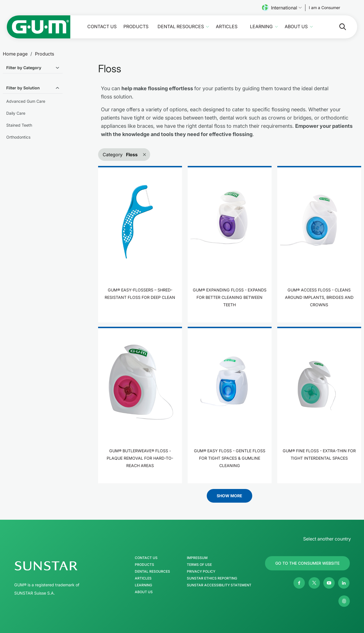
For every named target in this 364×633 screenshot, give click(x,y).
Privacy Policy (201, 572)
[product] (140, 244)
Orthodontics (18, 137)
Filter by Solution (23, 88)
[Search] (338, 27)
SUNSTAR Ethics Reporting (212, 578)
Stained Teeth (19, 125)
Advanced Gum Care (26, 101)
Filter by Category (24, 68)
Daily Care (16, 113)
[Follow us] (324, 8)
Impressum (197, 558)
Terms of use (199, 565)
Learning (261, 27)
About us (296, 27)
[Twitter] (314, 583)
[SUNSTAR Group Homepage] (63, 566)
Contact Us (102, 27)
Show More (229, 496)
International (282, 8)
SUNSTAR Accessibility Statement (219, 585)
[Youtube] (329, 583)
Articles (227, 27)
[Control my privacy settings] (344, 601)
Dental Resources (181, 27)
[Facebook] (299, 583)
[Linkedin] (344, 583)
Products (136, 27)
